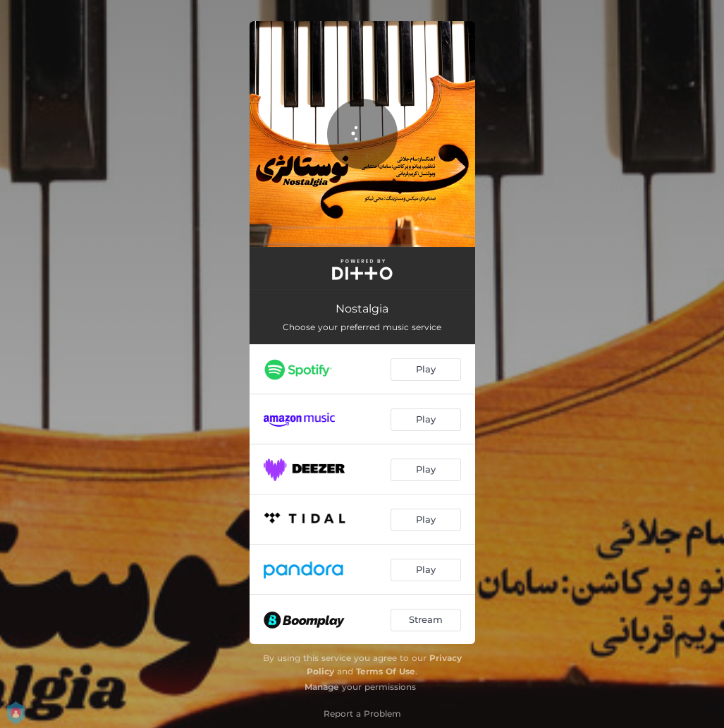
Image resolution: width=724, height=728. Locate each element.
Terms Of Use (386, 671)
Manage (322, 687)
